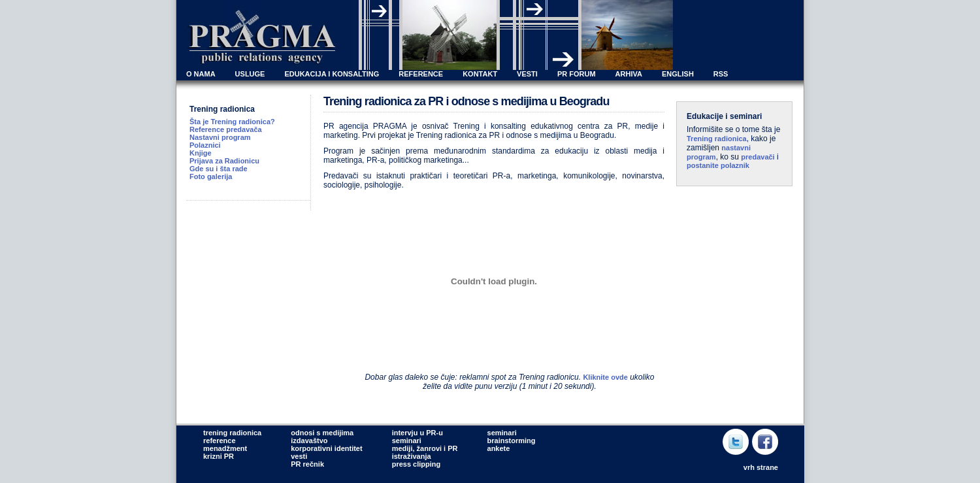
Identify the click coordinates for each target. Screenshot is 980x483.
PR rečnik (307, 464)
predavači (758, 157)
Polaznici (205, 145)
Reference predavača (226, 129)
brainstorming (512, 441)
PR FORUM (577, 74)
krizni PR (219, 456)
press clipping (416, 464)
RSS (721, 74)
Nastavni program (220, 137)
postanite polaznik (718, 165)
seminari (407, 441)
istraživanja (412, 456)
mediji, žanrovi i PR (425, 448)
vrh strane (761, 467)
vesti (299, 456)
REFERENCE (421, 74)
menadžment (225, 448)
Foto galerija (211, 176)
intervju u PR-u (417, 433)
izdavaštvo (309, 441)
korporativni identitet (326, 448)
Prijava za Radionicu (224, 161)
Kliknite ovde (605, 377)
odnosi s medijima (322, 433)
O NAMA (201, 74)
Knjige (201, 153)
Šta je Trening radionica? (232, 122)
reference (220, 441)
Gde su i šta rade (219, 169)
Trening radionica (717, 139)
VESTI (527, 74)
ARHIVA (629, 74)
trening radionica (232, 433)
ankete (499, 448)
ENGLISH (678, 74)
